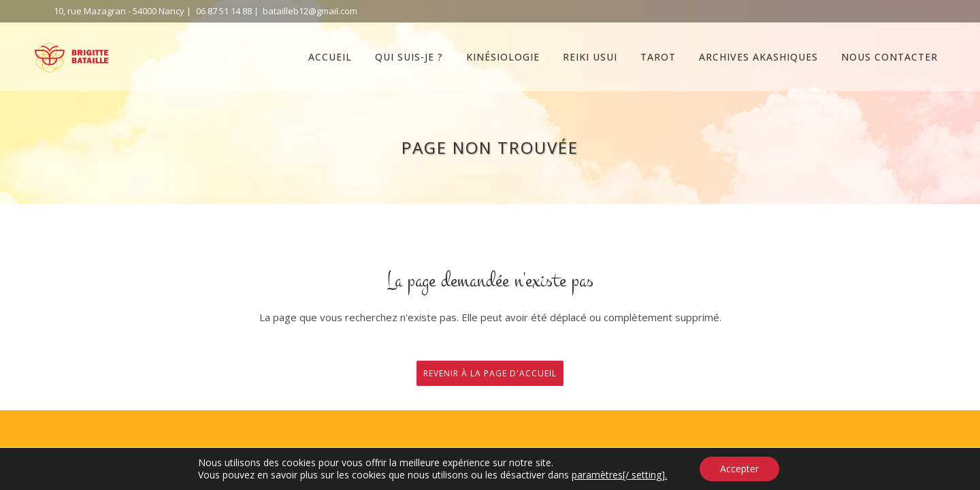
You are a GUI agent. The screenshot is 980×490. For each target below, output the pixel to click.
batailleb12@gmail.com (310, 11)
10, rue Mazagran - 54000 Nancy (119, 11)
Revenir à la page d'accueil (490, 373)
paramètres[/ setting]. (619, 475)
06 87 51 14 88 (224, 11)
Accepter (739, 469)
